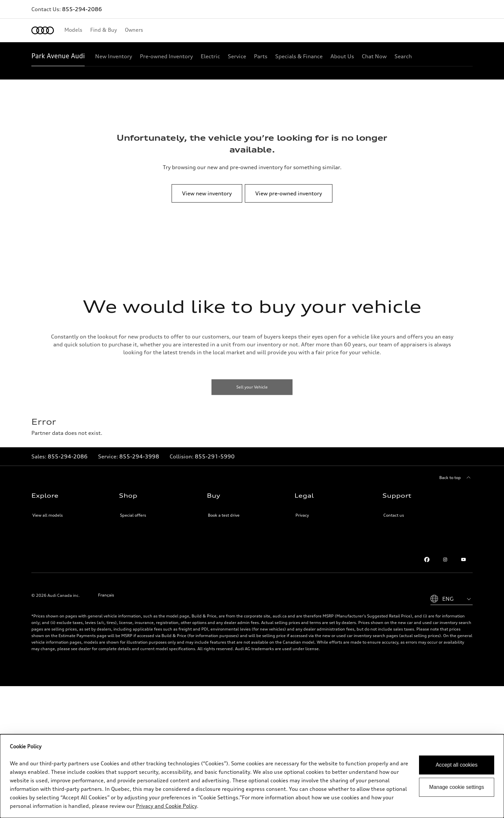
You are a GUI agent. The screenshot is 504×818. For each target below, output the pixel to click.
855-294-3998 (139, 451)
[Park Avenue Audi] (58, 56)
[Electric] (210, 56)
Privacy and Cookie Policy (166, 806)
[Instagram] (445, 554)
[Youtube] (463, 554)
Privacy (302, 510)
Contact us (394, 510)
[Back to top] (456, 472)
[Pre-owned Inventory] (166, 56)
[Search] (403, 56)
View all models (48, 510)
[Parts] (261, 56)
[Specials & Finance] (299, 56)
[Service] (237, 56)
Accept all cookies (457, 765)
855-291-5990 (215, 451)
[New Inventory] (114, 56)
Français (106, 590)
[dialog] (252, 776)
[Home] (43, 30)
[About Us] (342, 56)
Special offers (133, 510)
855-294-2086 (82, 9)
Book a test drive (224, 510)
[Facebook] (427, 554)
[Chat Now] (374, 56)
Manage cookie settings (457, 787)
